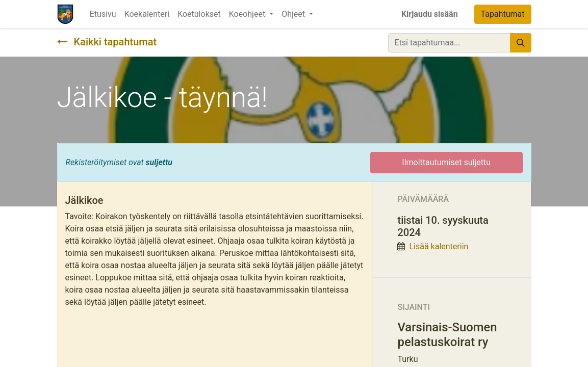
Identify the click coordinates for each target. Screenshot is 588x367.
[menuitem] (103, 14)
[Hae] (521, 43)
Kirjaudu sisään (430, 14)
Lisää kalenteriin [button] (439, 246)
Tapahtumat (503, 14)
